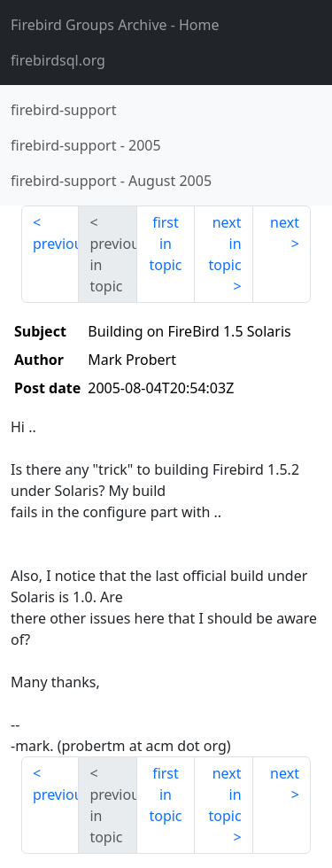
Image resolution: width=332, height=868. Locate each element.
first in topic (165, 244)
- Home (115, 25)
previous (56, 244)
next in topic (224, 244)
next (285, 222)
